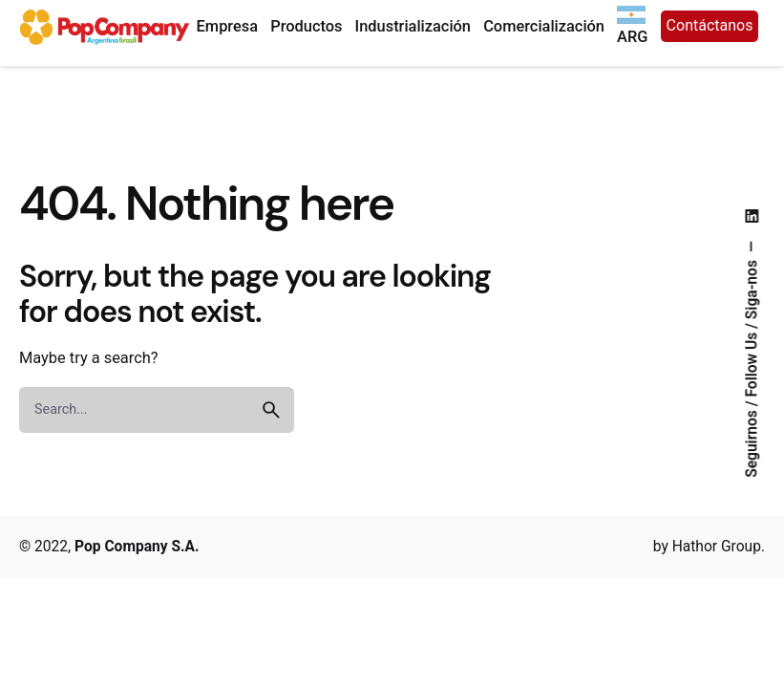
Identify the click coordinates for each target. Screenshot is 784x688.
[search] (271, 410)
